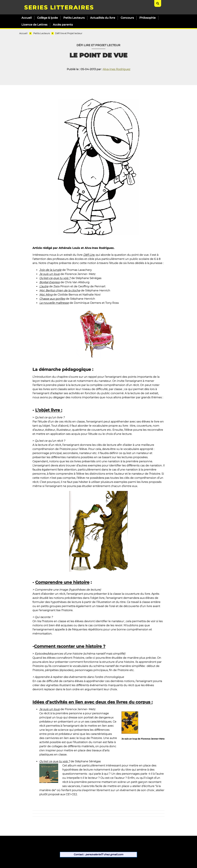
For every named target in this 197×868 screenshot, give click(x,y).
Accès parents (63, 25)
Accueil (27, 18)
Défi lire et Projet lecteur (69, 33)
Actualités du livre (103, 18)
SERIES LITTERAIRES (59, 7)
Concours (127, 18)
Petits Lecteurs (74, 18)
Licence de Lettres (34, 25)
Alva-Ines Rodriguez (117, 69)
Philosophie (147, 18)
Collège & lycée (47, 18)
